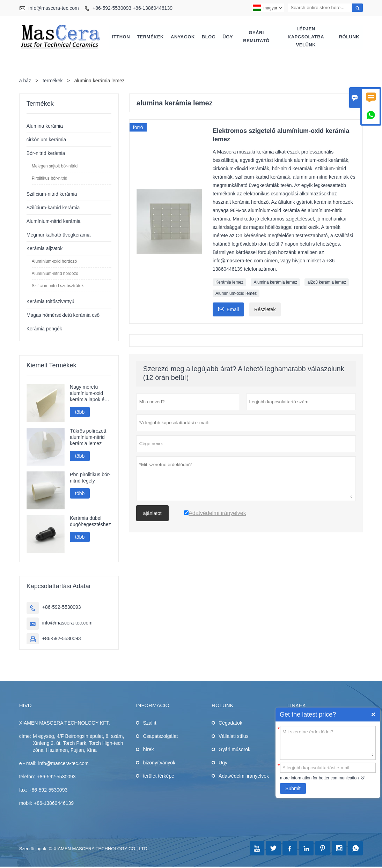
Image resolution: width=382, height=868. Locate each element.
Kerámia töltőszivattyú (50, 302)
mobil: (26, 803)
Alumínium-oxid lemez (236, 294)
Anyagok (183, 37)
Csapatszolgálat (160, 736)
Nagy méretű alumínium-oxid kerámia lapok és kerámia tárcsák (88, 394)
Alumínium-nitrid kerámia (54, 222)
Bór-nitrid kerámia (46, 154)
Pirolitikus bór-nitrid (50, 179)
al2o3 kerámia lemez (327, 283)
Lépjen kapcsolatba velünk (306, 37)
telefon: (27, 777)
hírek (148, 750)
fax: (23, 790)
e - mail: (28, 764)
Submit (293, 788)
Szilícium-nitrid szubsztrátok (58, 286)
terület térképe (159, 776)
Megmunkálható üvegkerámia (59, 235)
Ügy (228, 37)
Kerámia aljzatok (45, 249)
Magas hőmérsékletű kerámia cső (63, 315)
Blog (209, 37)
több (80, 412)
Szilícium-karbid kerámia (53, 208)
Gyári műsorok (234, 750)
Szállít (149, 723)
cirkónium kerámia (46, 140)
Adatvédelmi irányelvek (244, 776)
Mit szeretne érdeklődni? (328, 742)
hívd (25, 706)
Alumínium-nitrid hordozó (55, 274)
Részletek (265, 310)
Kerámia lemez (229, 283)
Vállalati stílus (234, 736)
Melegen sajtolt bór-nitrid (55, 166)
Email (228, 309)
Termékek (150, 37)
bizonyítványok (159, 763)
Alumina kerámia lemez (275, 283)
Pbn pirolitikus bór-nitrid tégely (90, 478)
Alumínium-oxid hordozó (54, 262)
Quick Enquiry (373, 714)
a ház (25, 81)
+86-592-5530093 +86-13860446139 (133, 8)
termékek (53, 81)
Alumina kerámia (45, 126)
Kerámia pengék (44, 329)
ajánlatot (152, 514)
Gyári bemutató (256, 37)
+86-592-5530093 (62, 607)
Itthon (121, 37)
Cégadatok (230, 723)
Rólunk (349, 37)
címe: (25, 736)
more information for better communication (319, 778)
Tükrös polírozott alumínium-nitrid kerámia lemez (88, 437)
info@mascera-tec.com (54, 8)
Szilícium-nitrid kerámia (52, 194)
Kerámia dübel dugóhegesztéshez (90, 522)
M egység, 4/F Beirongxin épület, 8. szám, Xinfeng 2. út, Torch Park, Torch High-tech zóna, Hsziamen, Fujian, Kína (78, 743)
